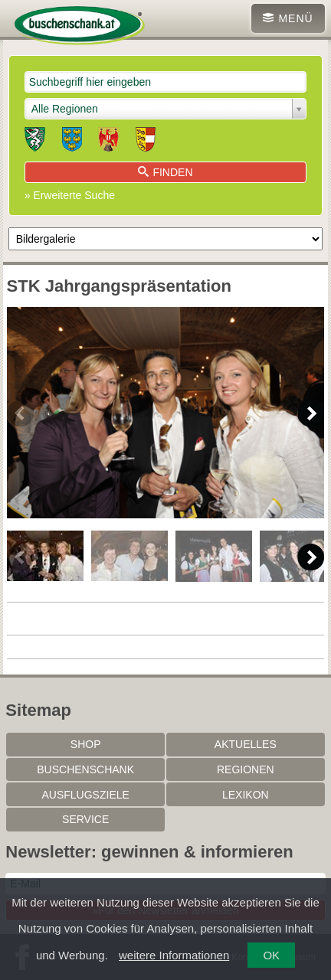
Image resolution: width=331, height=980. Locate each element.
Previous (20, 413)
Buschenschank (85, 769)
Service (85, 819)
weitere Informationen (174, 955)
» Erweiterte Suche (70, 195)
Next (311, 413)
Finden (165, 172)
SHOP (86, 744)
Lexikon (246, 795)
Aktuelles (246, 744)
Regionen (246, 769)
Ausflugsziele (85, 795)
